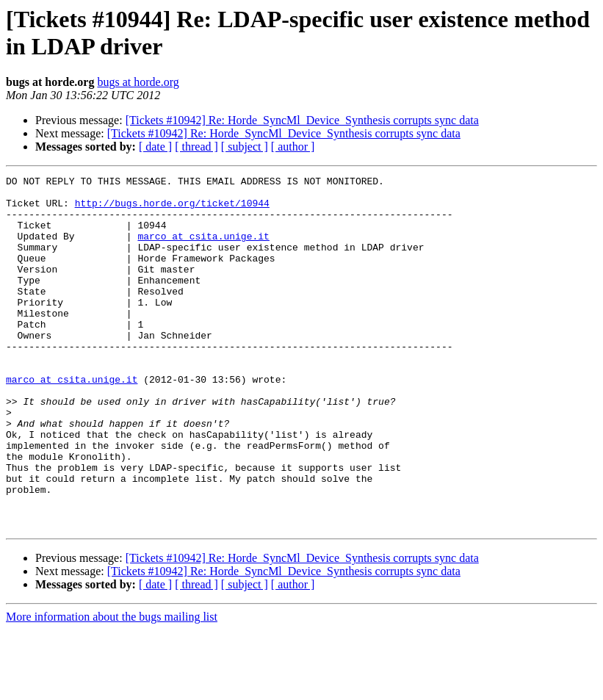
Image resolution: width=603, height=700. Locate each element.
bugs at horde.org (138, 82)
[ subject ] (245, 147)
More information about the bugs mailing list (112, 687)
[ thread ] (196, 147)
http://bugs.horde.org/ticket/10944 (172, 209)
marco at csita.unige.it (203, 249)
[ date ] (155, 147)
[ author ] (293, 147)
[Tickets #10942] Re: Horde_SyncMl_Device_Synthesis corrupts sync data (302, 120)
